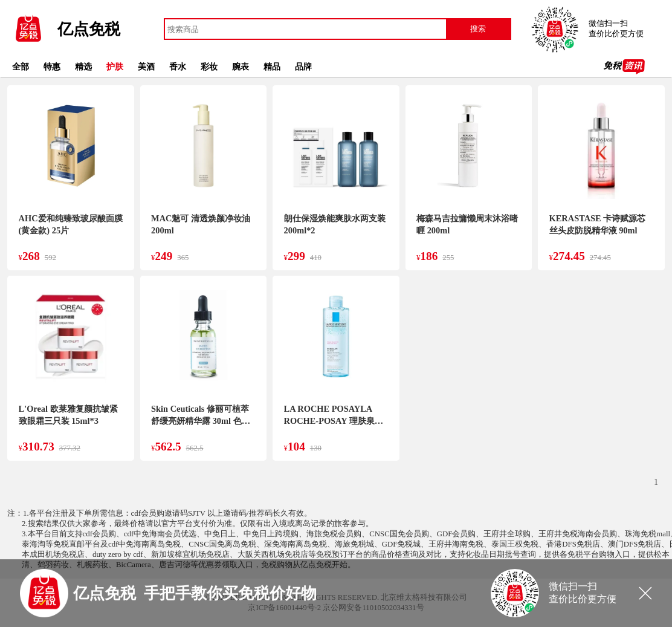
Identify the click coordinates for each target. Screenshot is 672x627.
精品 (272, 67)
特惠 (52, 67)
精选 (83, 67)
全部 (21, 67)
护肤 (115, 67)
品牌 (303, 67)
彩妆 (209, 67)
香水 (178, 67)
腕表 (241, 67)
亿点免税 (89, 29)
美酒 (146, 67)
